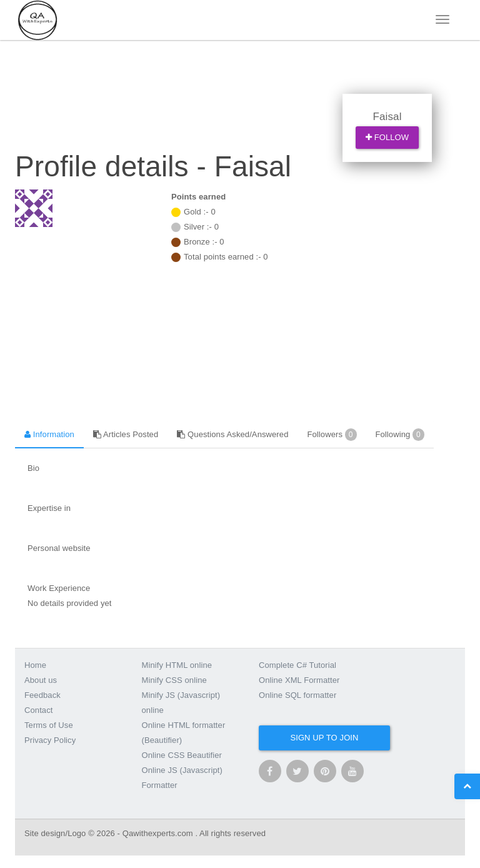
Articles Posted (126, 434)
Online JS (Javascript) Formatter (182, 778)
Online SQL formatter (297, 695)
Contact (39, 710)
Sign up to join (324, 738)
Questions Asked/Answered (232, 434)
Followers (332, 435)
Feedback (42, 695)
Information (49, 434)
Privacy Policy (50, 740)
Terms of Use (49, 725)
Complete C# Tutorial (297, 665)
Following (400, 435)
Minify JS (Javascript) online (181, 703)
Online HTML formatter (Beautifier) (184, 733)
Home (35, 665)
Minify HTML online (177, 665)
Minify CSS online (174, 680)
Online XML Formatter (299, 680)
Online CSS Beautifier (182, 755)
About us (41, 680)
